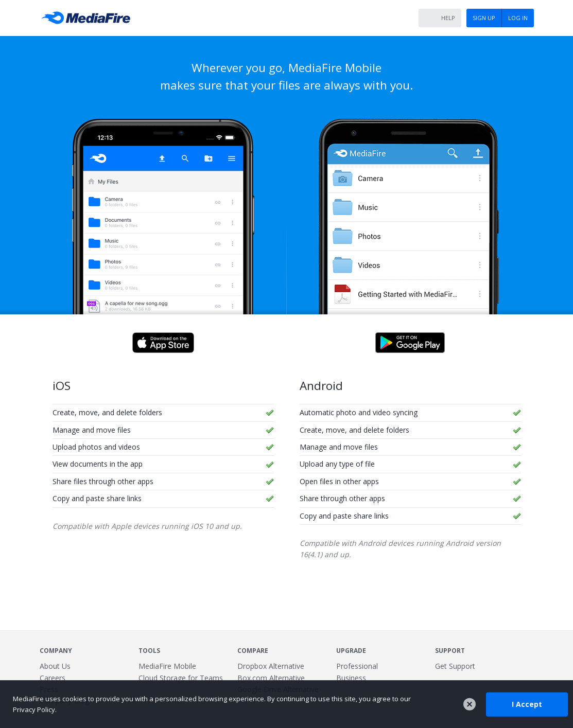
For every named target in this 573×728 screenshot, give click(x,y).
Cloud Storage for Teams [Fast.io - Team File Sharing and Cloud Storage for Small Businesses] (181, 678)
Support (450, 651)
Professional (357, 666)
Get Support (455, 666)
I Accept (527, 704)
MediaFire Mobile (167, 666)
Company (56, 651)
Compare (253, 651)
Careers (53, 678)
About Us (55, 666)
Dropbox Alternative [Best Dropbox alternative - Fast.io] (271, 666)
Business (351, 678)
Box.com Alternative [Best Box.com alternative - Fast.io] (271, 678)
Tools (149, 651)
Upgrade (351, 651)
